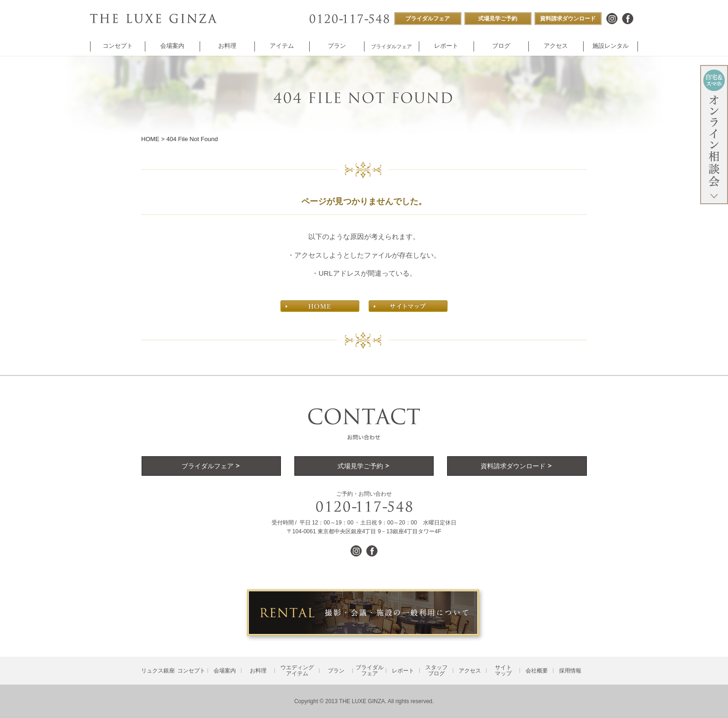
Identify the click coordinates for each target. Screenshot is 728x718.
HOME (150, 139)
